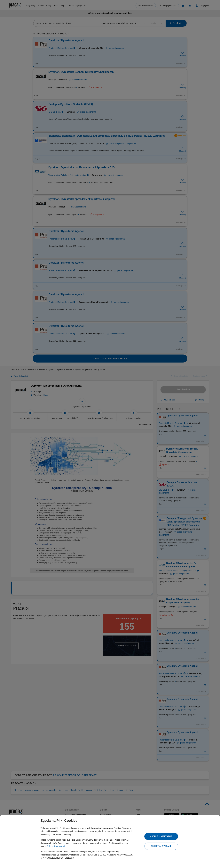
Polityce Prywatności (56, 846)
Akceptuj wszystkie (161, 836)
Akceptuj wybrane (161, 846)
